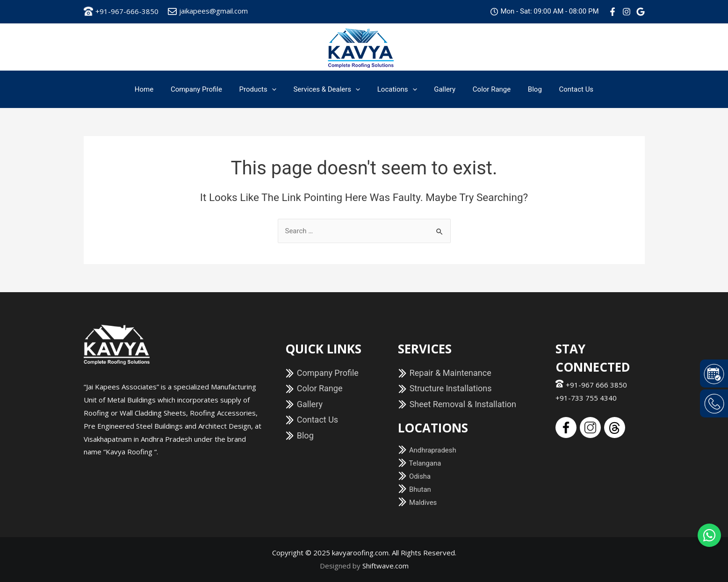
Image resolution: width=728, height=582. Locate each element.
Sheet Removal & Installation (457, 404)
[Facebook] (613, 12)
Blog (526, 89)
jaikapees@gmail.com (208, 11)
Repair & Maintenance (445, 373)
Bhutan (414, 489)
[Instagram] (627, 12)
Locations (397, 89)
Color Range (486, 89)
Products (264, 89)
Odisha (414, 476)
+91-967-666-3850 (121, 11)
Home (156, 89)
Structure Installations (445, 388)
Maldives (418, 503)
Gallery (442, 89)
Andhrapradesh (427, 450)
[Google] (641, 12)
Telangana (420, 463)
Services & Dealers (330, 89)
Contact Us (564, 89)
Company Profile (206, 89)
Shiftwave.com (386, 566)
